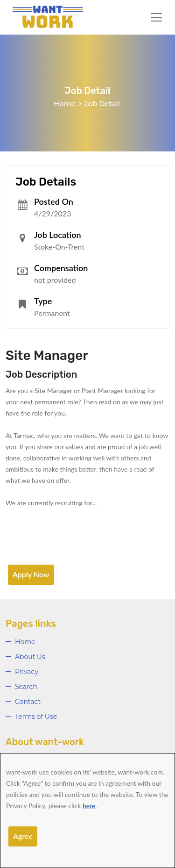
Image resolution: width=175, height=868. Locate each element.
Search (26, 687)
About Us (30, 657)
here (89, 806)
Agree (23, 836)
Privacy (27, 672)
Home (65, 104)
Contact (28, 702)
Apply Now (31, 574)
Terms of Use (36, 717)
